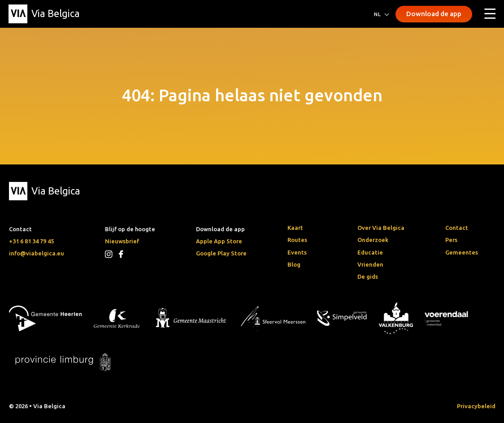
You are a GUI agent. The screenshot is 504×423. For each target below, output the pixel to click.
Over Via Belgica (381, 228)
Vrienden (370, 264)
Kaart (295, 228)
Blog (294, 264)
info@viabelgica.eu (37, 253)
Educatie (370, 252)
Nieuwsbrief (122, 241)
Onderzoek (373, 240)
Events (297, 252)
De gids (368, 276)
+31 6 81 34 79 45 (31, 241)
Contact (457, 228)
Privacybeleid (476, 406)
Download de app (434, 14)
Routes (297, 240)
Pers (451, 240)
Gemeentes (462, 252)
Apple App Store (219, 241)
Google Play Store (221, 253)
